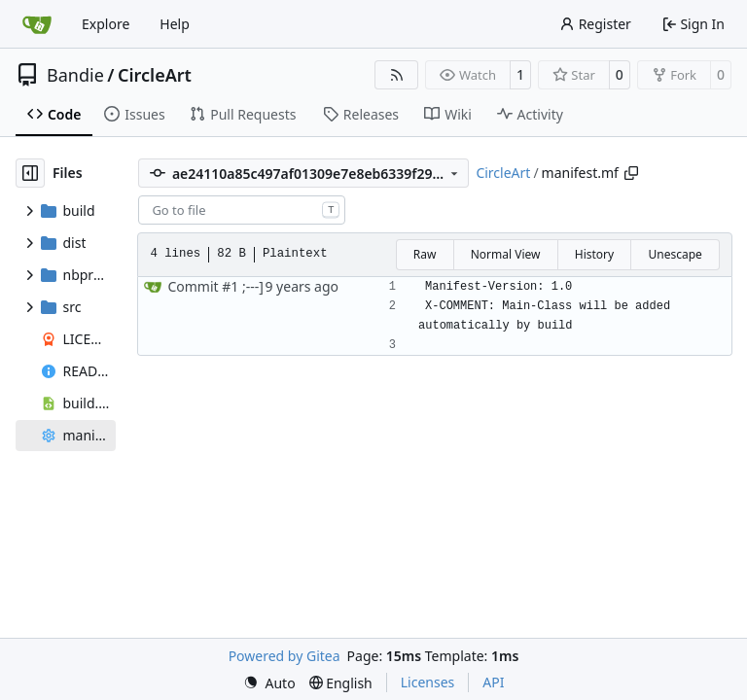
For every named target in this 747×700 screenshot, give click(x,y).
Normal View (506, 254)
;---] (251, 286)
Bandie (75, 75)
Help (175, 24)
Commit (195, 286)
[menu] (269, 683)
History (594, 254)
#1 (230, 286)
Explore (106, 24)
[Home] (37, 24)
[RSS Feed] (397, 75)
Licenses (428, 682)
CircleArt (155, 75)
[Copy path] (631, 173)
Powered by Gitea (285, 656)
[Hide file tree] (30, 173)
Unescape (675, 254)
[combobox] (242, 210)
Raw (425, 254)
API (493, 682)
